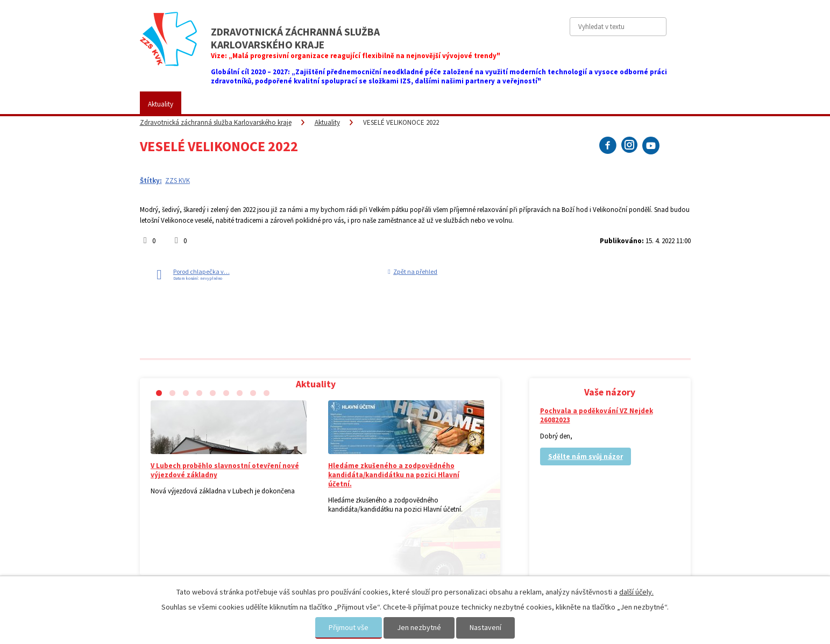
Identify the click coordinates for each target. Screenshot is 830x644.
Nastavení (485, 627)
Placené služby (331, 104)
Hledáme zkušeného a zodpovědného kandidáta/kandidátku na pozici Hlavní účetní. (394, 475)
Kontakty (552, 104)
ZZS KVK (210, 104)
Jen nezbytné (419, 627)
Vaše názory (497, 104)
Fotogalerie (394, 104)
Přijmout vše (349, 627)
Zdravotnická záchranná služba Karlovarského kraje (216, 122)
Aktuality (161, 104)
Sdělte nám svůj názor (586, 457)
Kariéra (445, 104)
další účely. (636, 592)
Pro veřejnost (266, 104)
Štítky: (151, 181)
